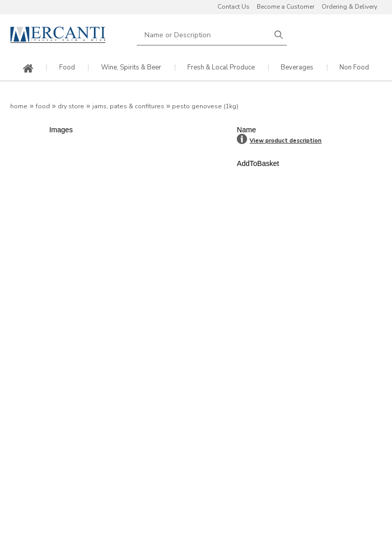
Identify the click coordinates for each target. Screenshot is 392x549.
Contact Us (234, 7)
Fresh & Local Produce (221, 68)
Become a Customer (286, 7)
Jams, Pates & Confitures (128, 106)
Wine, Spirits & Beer (131, 68)
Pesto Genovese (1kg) (205, 106)
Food (67, 68)
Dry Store (71, 106)
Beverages (297, 68)
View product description (286, 140)
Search (279, 35)
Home (19, 106)
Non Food (354, 68)
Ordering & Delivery (349, 7)
